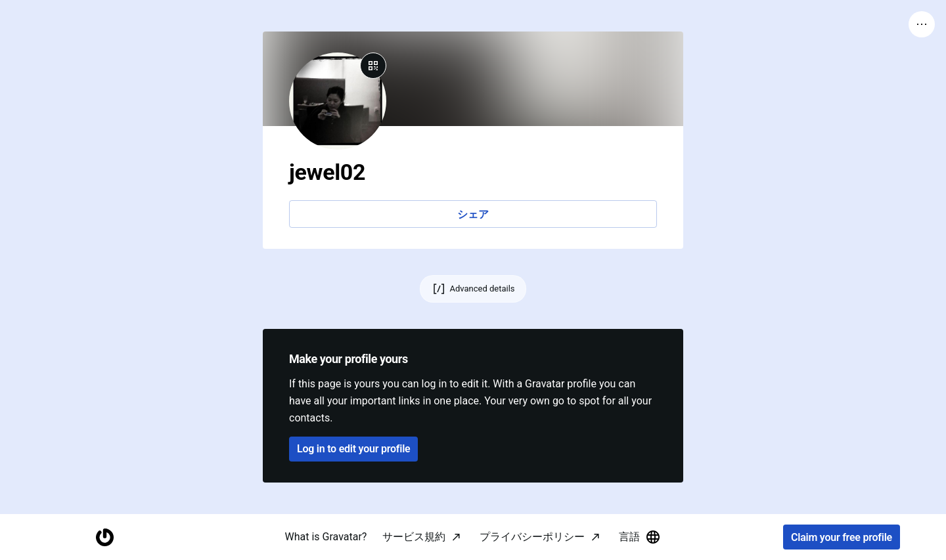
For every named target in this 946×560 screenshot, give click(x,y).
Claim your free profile (842, 537)
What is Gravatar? (326, 537)
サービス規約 (414, 537)
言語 (640, 537)
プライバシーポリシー (532, 537)
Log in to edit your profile (353, 449)
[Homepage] (104, 537)
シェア (473, 214)
